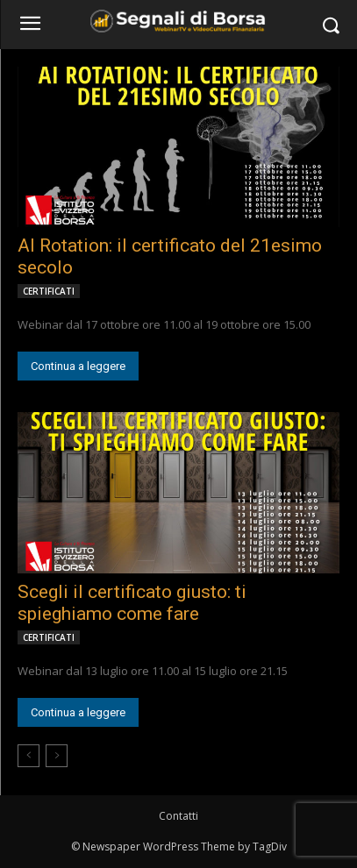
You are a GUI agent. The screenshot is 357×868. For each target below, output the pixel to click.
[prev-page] (29, 756)
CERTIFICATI (49, 291)
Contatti (178, 816)
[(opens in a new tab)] (178, 147)
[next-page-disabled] (57, 756)
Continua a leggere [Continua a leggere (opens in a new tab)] (78, 366)
